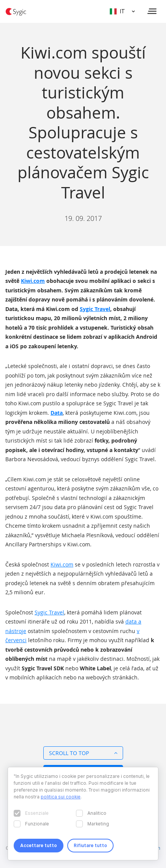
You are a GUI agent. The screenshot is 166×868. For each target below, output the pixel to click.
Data (57, 413)
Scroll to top (83, 753)
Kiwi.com (33, 281)
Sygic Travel (95, 309)
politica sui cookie (61, 797)
